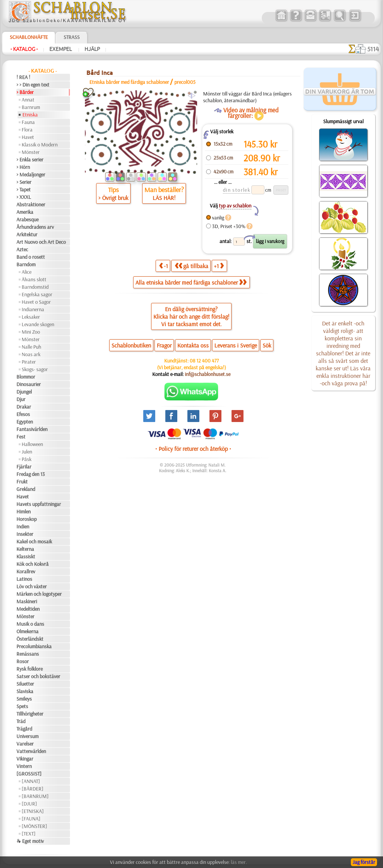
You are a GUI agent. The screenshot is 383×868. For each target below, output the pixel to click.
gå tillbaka (191, 266)
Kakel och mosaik (34, 541)
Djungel (24, 392)
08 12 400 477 (204, 361)
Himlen (24, 512)
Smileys (24, 699)
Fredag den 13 (31, 474)
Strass (72, 37)
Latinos (24, 579)
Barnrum (31, 107)
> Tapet (24, 189)
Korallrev (26, 571)
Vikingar (25, 759)
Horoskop (27, 519)
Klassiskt (26, 556)
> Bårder (25, 92)
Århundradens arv (35, 227)
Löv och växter (32, 586)
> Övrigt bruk (113, 198)
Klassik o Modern (40, 145)
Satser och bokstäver (38, 676)
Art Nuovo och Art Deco (41, 242)
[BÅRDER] (33, 789)
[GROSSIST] (29, 774)
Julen (27, 452)
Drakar (24, 407)
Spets (22, 706)
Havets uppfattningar (39, 504)
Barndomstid (35, 287)
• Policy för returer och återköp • (193, 449)
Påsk (27, 459)
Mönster (31, 152)
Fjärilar (24, 467)
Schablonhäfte (29, 37)
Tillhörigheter (30, 714)
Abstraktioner (31, 204)
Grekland (26, 489)
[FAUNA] (31, 819)
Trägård (24, 729)
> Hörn (23, 167)
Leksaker (31, 317)
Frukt (22, 482)
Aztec (22, 249)
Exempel (61, 49)
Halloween (32, 444)
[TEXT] (29, 834)
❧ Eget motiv (30, 841)
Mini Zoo (31, 332)
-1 (163, 266)
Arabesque (27, 219)
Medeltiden (28, 609)
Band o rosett (31, 257)
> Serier (24, 182)
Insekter (25, 534)
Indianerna (33, 309)
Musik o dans (30, 624)
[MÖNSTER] (34, 826)
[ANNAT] (31, 781)
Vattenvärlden (31, 751)
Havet (28, 137)
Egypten (25, 422)
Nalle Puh (31, 347)
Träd (21, 721)
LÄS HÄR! (164, 198)
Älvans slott (34, 279)
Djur (21, 399)
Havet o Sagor (36, 302)
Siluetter (25, 684)
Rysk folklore (30, 669)
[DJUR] (29, 804)
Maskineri (27, 601)
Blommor (26, 377)
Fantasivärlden (32, 429)
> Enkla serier (30, 160)
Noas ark (31, 354)
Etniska (30, 115)
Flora (27, 130)
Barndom (26, 264)
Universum (27, 736)
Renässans (28, 654)
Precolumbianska (34, 646)
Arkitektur (27, 234)
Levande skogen (38, 324)
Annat (28, 100)
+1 (219, 266)
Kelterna (25, 549)
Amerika (25, 212)
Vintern (24, 766)
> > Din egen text (33, 85)
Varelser (25, 744)
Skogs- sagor (35, 369)
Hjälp (92, 49)
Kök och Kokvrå (33, 564)
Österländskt (30, 639)
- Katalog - (24, 49)
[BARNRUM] (35, 796)
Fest (21, 437)
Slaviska (25, 691)
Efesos (23, 414)
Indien (23, 526)
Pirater (29, 362)
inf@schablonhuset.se (208, 374)
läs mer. (239, 862)
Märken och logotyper (39, 594)
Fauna (28, 122)
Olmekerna (27, 631)
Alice (27, 272)
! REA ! (23, 77)
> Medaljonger (31, 174)
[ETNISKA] (33, 811)
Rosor (23, 661)
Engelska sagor (37, 294)
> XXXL (24, 197)
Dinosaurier (29, 384)
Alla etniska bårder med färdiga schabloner (191, 282)
